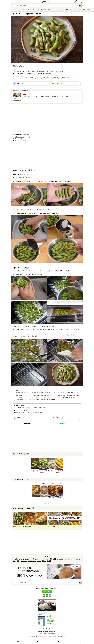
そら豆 (14, 9)
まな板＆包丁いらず (26, 412)
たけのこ (19, 9)
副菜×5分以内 (65, 9)
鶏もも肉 (30, 9)
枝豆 (38, 78)
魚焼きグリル (47, 78)
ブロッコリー (58, 9)
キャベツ (38, 9)
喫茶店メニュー (83, 9)
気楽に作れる (44, 9)
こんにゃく (24, 9)
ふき (34, 9)
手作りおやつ (75, 9)
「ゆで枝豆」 (17, 71)
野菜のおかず (17, 412)
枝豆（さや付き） (19, 137)
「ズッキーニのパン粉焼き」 (44, 74)
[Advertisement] (47, 119)
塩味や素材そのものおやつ (37, 412)
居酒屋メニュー (51, 9)
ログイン (76, 2)
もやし (44, 561)
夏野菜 (56, 78)
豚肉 (70, 9)
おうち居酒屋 (30, 78)
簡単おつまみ (65, 78)
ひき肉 (49, 561)
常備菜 (89, 9)
